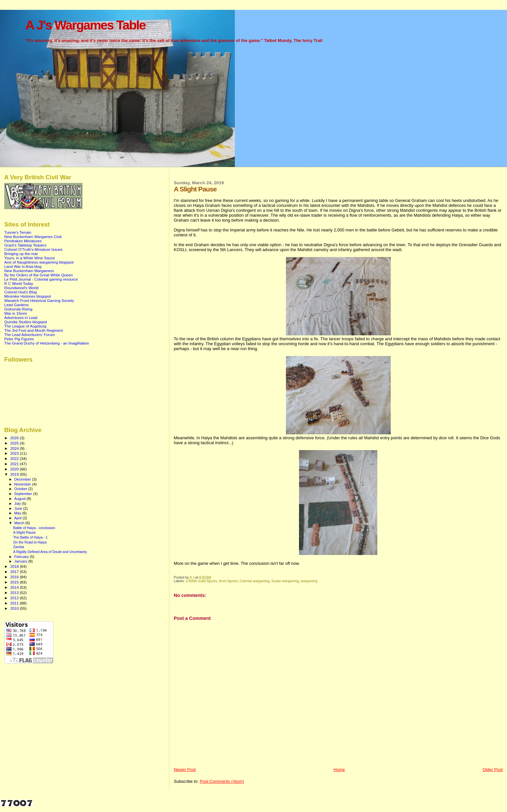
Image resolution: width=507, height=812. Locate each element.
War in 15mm (16, 313)
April (19, 518)
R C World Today (19, 283)
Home (339, 770)
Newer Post (185, 770)
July (18, 504)
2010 (15, 608)
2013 (15, 593)
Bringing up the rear (21, 254)
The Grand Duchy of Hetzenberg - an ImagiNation (47, 343)
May (18, 513)
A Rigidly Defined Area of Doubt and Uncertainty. (50, 552)
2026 (15, 438)
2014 (15, 587)
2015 (15, 582)
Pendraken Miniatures (23, 241)
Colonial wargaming (255, 581)
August (21, 499)
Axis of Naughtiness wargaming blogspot (39, 262)
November (23, 484)
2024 (15, 448)
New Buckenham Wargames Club (33, 237)
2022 (15, 458)
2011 (15, 603)
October (21, 489)
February (22, 557)
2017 (15, 572)
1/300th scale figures (201, 581)
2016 (15, 577)
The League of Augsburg (25, 326)
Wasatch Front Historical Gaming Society (39, 300)
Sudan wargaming (285, 581)
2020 (15, 469)
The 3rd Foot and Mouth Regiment (34, 330)
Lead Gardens (16, 305)
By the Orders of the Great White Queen (38, 275)
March (20, 523)
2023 (15, 453)
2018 (15, 566)
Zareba (19, 547)
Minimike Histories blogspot (28, 296)
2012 (15, 598)
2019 (15, 474)
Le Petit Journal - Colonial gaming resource (41, 279)
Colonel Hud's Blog (20, 292)
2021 (15, 464)
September (24, 494)
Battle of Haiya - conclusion (34, 528)
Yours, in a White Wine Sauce (30, 258)
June (19, 508)
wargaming (309, 581)
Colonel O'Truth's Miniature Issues (33, 249)
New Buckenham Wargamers (29, 271)
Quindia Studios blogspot (26, 322)
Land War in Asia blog (23, 266)
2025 (15, 443)
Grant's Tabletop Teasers (25, 245)
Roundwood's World (21, 288)
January (21, 561)
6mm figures (228, 581)
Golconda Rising (18, 309)
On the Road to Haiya (30, 542)
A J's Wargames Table (85, 25)
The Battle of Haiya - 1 (30, 537)
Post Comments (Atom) (222, 781)
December (23, 479)
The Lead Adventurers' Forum (30, 335)
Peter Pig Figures (19, 339)
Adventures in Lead (21, 317)
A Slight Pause (24, 532)
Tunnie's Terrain (18, 232)
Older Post (493, 770)
